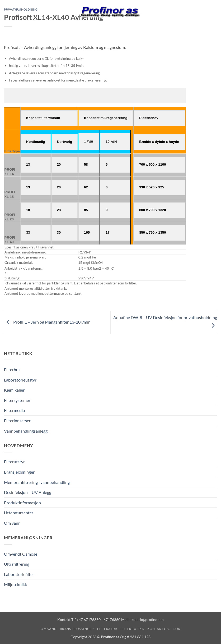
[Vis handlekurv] (214, 12)
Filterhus (12, 370)
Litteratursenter (19, 513)
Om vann (12, 523)
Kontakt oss (159, 629)
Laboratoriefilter (19, 575)
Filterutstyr (14, 462)
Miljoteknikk (15, 585)
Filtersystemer (17, 400)
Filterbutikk (132, 629)
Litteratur (107, 629)
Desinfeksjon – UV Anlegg (28, 493)
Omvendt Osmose (21, 554)
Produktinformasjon (22, 503)
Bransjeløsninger (19, 472)
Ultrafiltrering (17, 564)
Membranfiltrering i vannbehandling (37, 482)
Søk (177, 629)
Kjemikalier (14, 390)
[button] (7, 12)
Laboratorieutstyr (20, 380)
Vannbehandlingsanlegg (26, 431)
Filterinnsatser (17, 421)
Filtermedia (14, 411)
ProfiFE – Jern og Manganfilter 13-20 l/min (47, 322)
